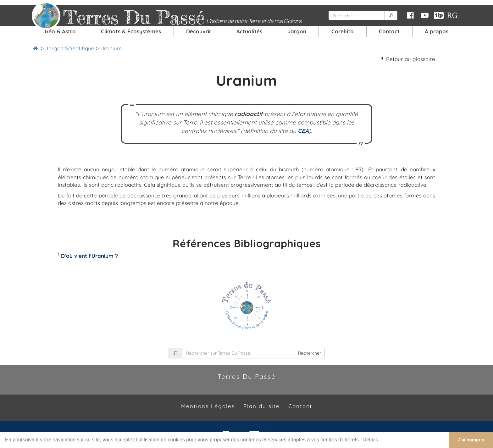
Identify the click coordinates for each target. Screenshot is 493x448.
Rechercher (310, 353)
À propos (437, 31)
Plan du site (262, 406)
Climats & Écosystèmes (131, 31)
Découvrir (199, 31)
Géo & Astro (60, 31)
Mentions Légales (208, 406)
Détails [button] (370, 440)
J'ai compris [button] (471, 440)
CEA (303, 131)
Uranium (111, 48)
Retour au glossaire (411, 59)
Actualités (249, 31)
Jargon (297, 31)
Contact (389, 31)
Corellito (343, 31)
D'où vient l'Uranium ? (89, 256)
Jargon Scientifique (70, 48)
